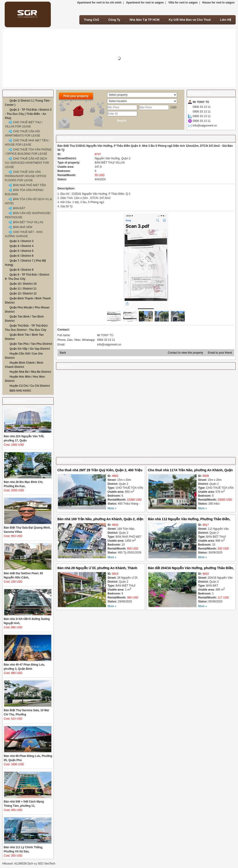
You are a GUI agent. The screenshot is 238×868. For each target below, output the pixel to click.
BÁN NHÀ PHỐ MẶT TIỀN (29, 185)
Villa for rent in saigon (183, 3)
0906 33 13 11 (202, 107)
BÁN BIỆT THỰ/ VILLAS (28, 222)
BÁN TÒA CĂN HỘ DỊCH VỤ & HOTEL (28, 201)
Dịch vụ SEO (35, 864)
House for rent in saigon (218, 3)
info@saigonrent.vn (205, 126)
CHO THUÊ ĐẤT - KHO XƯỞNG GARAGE (24, 234)
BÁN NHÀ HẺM (23, 227)
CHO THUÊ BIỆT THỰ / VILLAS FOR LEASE (24, 124)
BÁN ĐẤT (19, 208)
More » (112, 508)
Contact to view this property (185, 353)
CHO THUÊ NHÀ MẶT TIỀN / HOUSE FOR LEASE (27, 143)
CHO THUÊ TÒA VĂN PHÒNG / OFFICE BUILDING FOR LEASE (28, 152)
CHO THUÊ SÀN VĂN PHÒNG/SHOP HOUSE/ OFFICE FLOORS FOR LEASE (26, 176)
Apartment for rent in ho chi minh (99, 3)
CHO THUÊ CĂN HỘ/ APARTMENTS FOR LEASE (23, 133)
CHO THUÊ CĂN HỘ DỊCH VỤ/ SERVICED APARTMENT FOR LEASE (27, 163)
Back (63, 353)
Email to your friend (220, 353)
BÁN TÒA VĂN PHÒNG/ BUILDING (24, 192)
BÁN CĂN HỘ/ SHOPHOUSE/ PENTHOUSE (28, 215)
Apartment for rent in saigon (145, 3)
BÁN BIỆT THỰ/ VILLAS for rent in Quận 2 (86, 139)
